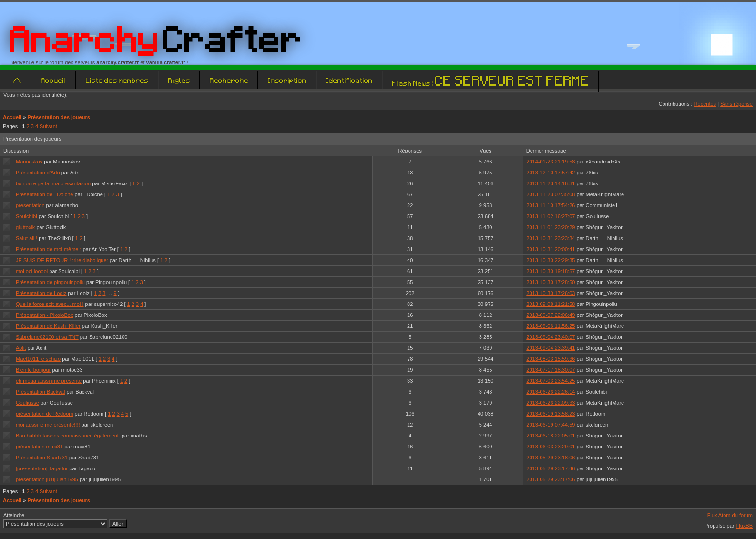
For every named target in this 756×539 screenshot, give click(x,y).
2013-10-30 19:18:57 (551, 271)
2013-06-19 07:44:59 (551, 425)
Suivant (48, 126)
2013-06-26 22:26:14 (551, 392)
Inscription (287, 80)
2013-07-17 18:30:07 (551, 370)
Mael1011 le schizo (38, 359)
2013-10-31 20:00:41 (551, 249)
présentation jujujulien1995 (47, 479)
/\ (17, 80)
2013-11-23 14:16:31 (551, 183)
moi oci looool (32, 271)
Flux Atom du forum (730, 515)
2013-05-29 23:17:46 (551, 468)
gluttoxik (25, 227)
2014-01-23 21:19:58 (551, 162)
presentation (30, 205)
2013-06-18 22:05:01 (551, 436)
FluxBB (744, 526)
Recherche (229, 80)
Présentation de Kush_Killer (48, 326)
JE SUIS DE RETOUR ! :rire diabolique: (62, 260)
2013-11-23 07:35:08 (551, 194)
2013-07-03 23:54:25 (551, 381)
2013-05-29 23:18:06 (551, 458)
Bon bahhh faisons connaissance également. (68, 436)
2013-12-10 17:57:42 (551, 173)
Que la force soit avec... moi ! (50, 304)
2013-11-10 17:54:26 (551, 205)
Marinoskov (29, 162)
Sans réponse (736, 104)
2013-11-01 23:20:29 (551, 227)
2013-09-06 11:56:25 (551, 326)
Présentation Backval (40, 392)
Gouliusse (27, 403)
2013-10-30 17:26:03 (551, 293)
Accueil (54, 80)
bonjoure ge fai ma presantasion (53, 183)
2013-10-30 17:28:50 (551, 282)
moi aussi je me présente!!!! (48, 425)
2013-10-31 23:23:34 (551, 238)
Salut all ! (26, 238)
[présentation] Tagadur (42, 468)
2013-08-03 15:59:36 (551, 359)
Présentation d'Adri (38, 173)
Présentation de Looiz (41, 293)
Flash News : (491, 83)
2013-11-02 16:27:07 (551, 216)
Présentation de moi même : (49, 249)
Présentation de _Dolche (44, 194)
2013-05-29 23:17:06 (551, 479)
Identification (349, 80)
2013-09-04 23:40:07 (551, 337)
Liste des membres (117, 80)
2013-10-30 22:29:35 (551, 260)
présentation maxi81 (39, 447)
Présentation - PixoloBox (44, 315)
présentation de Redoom (44, 414)
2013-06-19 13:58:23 (551, 414)
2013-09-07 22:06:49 (551, 315)
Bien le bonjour (33, 370)
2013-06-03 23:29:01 (551, 447)
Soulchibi (26, 216)
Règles (179, 80)
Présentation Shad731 (42, 458)
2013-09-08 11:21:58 (551, 304)
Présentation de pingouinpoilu (50, 282)
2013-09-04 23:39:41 (551, 348)
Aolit (21, 348)
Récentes (705, 104)
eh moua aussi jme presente (49, 381)
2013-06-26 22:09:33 (551, 403)
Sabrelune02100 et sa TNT (47, 337)
